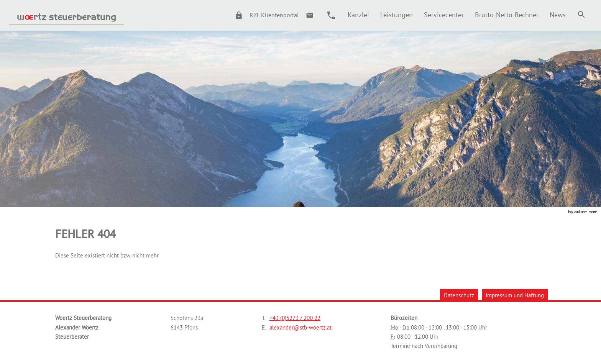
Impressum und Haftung (515, 295)
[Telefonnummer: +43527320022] (295, 318)
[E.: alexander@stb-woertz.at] (310, 15)
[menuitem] (358, 15)
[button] (264, 15)
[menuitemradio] (396, 15)
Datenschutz (459, 295)
